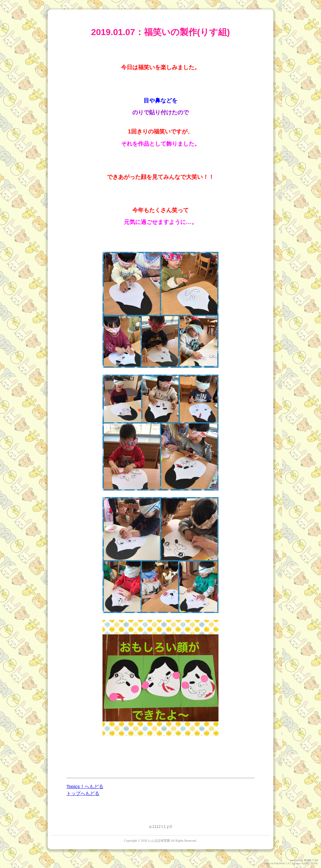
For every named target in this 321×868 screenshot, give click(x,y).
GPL (307, 863)
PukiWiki (280, 863)
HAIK (308, 860)
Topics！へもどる (85, 786)
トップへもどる (83, 793)
